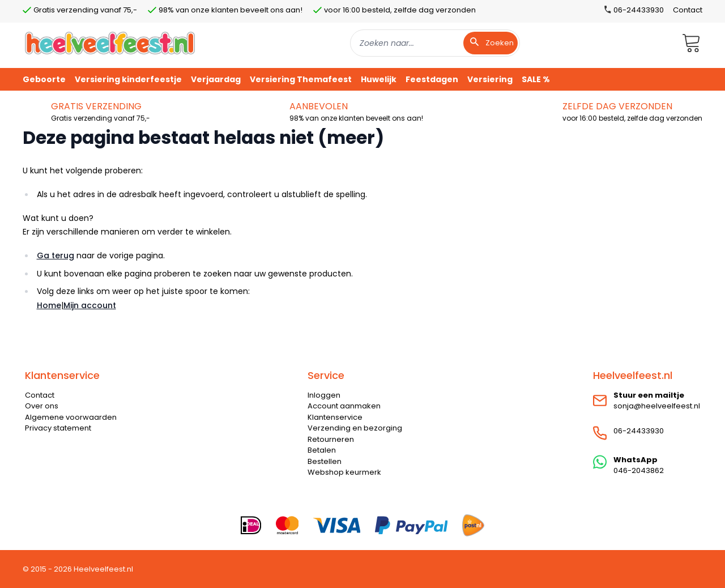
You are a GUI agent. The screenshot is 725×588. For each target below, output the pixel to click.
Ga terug (56, 255)
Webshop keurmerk (344, 472)
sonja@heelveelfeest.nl (657, 406)
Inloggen (324, 395)
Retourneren (331, 439)
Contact (688, 10)
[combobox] (435, 43)
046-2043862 (639, 470)
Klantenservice (335, 417)
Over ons (42, 406)
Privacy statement (58, 428)
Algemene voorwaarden (71, 417)
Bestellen (325, 461)
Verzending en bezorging (355, 428)
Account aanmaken (344, 406)
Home (49, 305)
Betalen (322, 450)
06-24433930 (639, 431)
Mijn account (90, 305)
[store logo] (110, 43)
